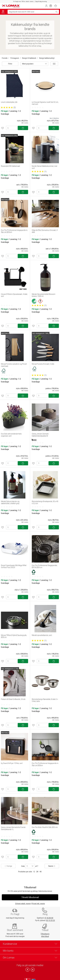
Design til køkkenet (29, 58)
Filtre (10, 64)
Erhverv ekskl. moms (23, 904)
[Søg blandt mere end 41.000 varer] (31, 12)
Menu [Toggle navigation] (3, 12)
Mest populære (28, 64)
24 (37, 872)
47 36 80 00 (49, 918)
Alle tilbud (45, 936)
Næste (52, 866)
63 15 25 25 (50, 920)
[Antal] (11, 128)
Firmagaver (15, 58)
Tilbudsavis (45, 934)
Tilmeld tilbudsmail (30, 897)
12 (34, 872)
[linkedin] (32, 970)
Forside (5, 58)
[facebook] (28, 970)
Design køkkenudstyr (47, 58)
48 (41, 872)
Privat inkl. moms (38, 904)
